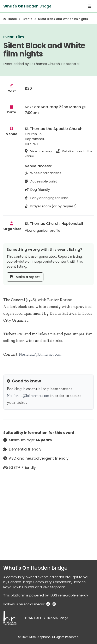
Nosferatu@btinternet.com (40, 354)
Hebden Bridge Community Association (40, 582)
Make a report (25, 277)
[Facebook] (48, 604)
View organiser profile (43, 231)
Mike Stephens (54, 587)
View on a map (39, 151)
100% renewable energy (69, 595)
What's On (35, 568)
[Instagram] (53, 604)
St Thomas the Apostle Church (54, 129)
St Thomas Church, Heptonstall (55, 64)
